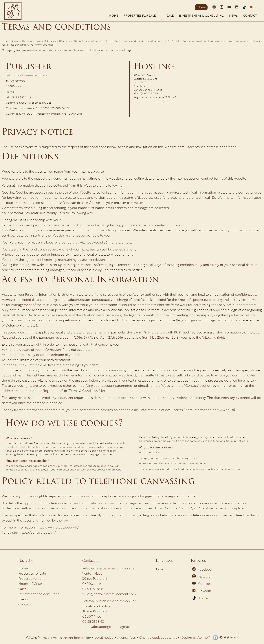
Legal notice (104, 637)
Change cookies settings (158, 637)
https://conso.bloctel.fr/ (38, 532)
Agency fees (126, 637)
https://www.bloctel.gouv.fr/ (57, 527)
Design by (195, 637)
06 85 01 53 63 (93, 621)
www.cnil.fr (226, 410)
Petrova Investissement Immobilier (109, 601)
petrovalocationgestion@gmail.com (110, 627)
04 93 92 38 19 (93, 589)
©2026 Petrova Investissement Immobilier (59, 638)
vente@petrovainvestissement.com (109, 594)
